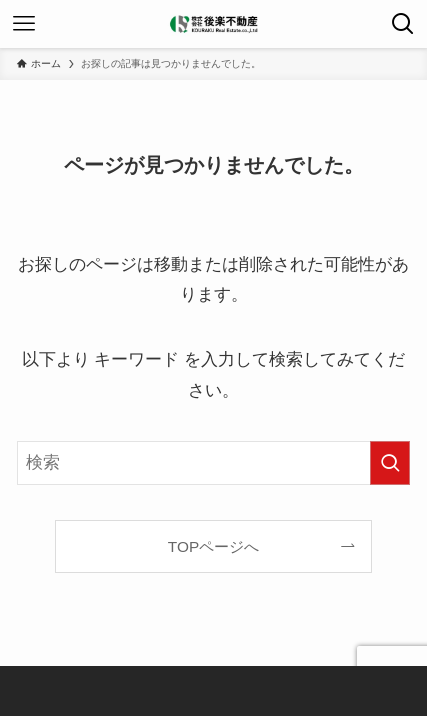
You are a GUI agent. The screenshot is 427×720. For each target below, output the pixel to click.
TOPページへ (213, 546)
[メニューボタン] (24, 24)
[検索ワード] (213, 463)
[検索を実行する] (390, 463)
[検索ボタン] (403, 24)
